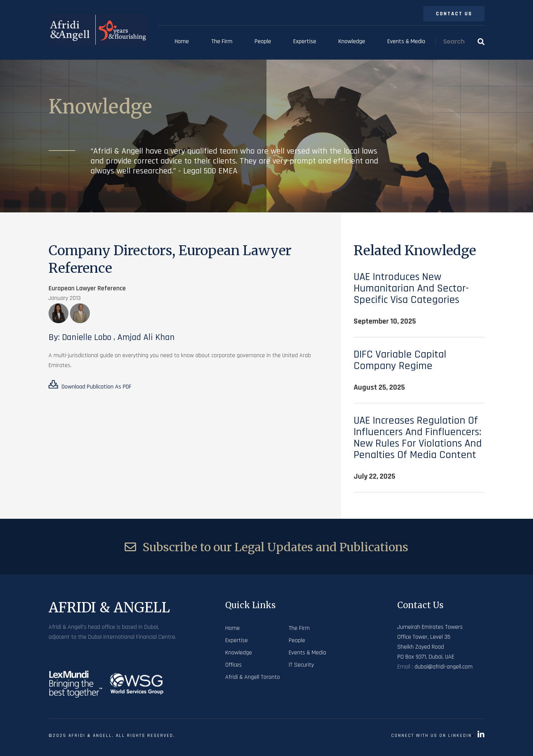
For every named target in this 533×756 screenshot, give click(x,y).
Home (182, 41)
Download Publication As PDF (90, 385)
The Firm (222, 41)
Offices (233, 665)
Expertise (305, 41)
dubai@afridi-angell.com (444, 667)
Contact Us (454, 14)
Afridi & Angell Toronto (253, 677)
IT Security (301, 665)
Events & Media (406, 41)
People (263, 41)
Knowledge (352, 41)
